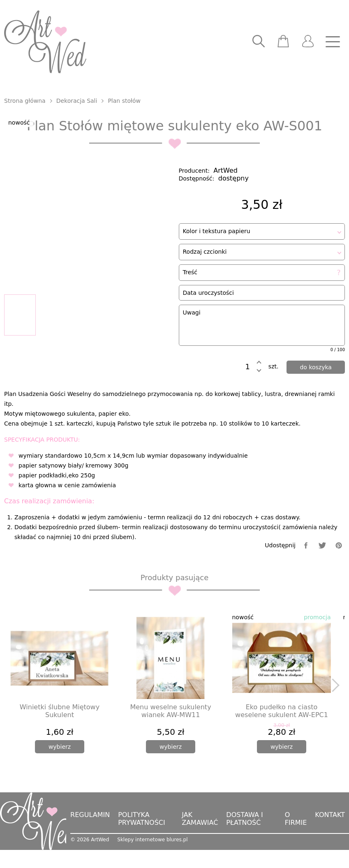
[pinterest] (339, 566)
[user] (308, 42)
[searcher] (259, 42)
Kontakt (330, 835)
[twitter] (322, 566)
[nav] (333, 42)
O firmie (296, 839)
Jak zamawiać (200, 839)
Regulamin (90, 835)
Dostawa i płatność (244, 839)
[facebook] (306, 566)
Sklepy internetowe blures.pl (152, 860)
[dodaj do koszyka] (316, 371)
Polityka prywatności (142, 839)
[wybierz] (60, 767)
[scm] (283, 42)
